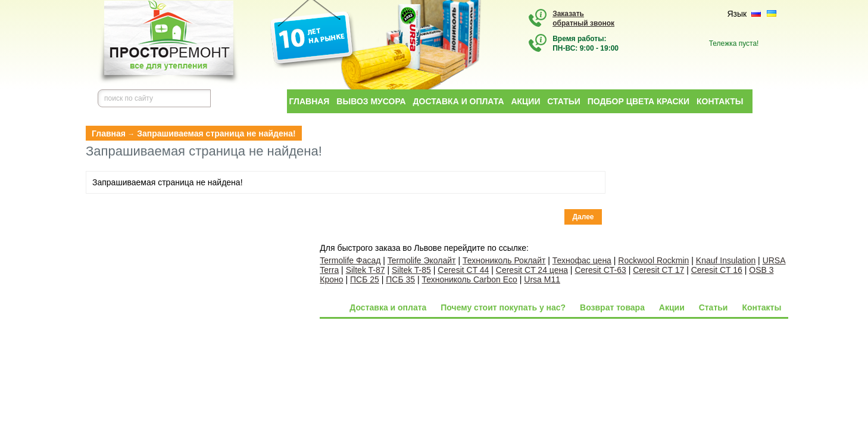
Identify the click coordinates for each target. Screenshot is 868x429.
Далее (583, 217)
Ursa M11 (542, 279)
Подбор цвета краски (638, 101)
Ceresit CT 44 (463, 270)
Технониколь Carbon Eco (470, 279)
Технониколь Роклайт (504, 260)
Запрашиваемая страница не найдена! (216, 133)
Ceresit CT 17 (658, 270)
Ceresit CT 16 (717, 270)
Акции (525, 101)
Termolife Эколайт (422, 260)
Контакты (720, 101)
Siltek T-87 (366, 270)
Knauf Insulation (726, 260)
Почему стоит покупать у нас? (503, 307)
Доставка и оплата (459, 101)
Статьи (564, 101)
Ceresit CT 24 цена (532, 270)
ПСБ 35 (400, 279)
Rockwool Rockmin (653, 260)
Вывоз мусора (371, 101)
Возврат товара (612, 307)
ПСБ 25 (365, 279)
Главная (310, 101)
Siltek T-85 (411, 270)
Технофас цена (582, 260)
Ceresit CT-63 (600, 270)
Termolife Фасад (350, 260)
